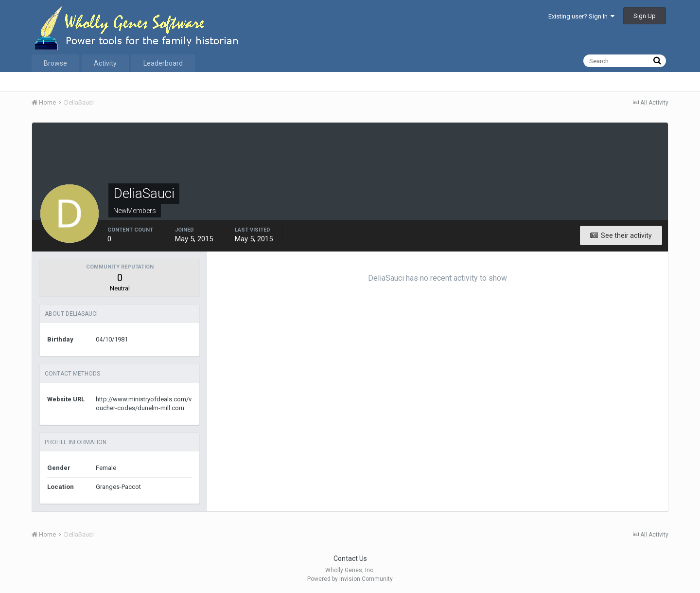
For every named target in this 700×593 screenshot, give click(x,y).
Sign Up (645, 16)
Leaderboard (163, 63)
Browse (55, 63)
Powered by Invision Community (350, 579)
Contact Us (350, 558)
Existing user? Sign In (581, 16)
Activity (105, 63)
